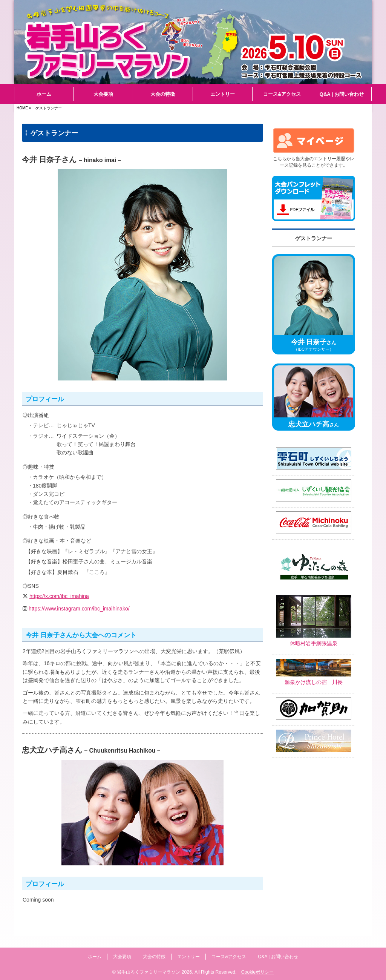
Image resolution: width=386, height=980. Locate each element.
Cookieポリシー (257, 972)
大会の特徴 (154, 957)
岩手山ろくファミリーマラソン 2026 (154, 972)
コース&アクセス (229, 957)
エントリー (188, 957)
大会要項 (122, 957)
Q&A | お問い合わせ (278, 957)
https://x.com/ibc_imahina (59, 596)
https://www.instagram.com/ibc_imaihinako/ (79, 609)
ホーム (95, 957)
